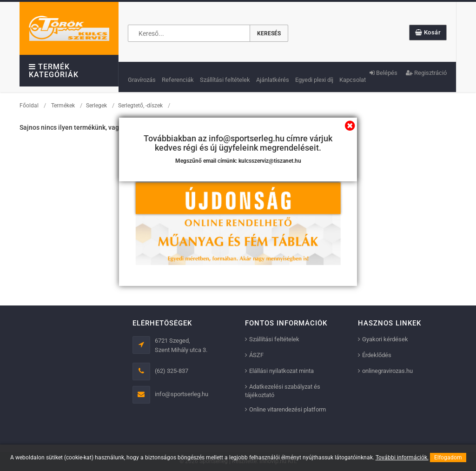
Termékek (63, 106)
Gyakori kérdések (385, 339)
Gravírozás (142, 80)
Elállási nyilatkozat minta (281, 371)
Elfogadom (448, 458)
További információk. (402, 458)
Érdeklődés (377, 355)
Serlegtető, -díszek (140, 106)
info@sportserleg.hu (182, 394)
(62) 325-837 (172, 371)
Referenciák (178, 80)
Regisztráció (426, 73)
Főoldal (29, 106)
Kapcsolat (353, 80)
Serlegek (96, 106)
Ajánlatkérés (273, 80)
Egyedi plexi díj (314, 80)
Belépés (383, 73)
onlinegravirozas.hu (387, 371)
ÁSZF (256, 355)
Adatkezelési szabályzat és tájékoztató (283, 391)
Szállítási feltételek (225, 80)
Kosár (428, 32)
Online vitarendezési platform (288, 409)
